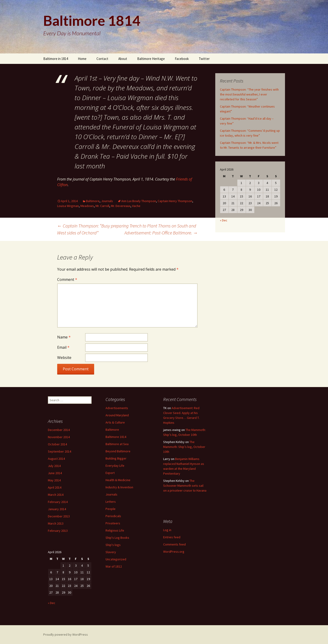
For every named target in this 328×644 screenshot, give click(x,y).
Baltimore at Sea (117, 444)
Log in (167, 530)
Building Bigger (116, 458)
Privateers (113, 523)
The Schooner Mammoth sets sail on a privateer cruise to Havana (185, 486)
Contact (102, 59)
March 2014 (56, 495)
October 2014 (57, 444)
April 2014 (55, 487)
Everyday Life (115, 466)
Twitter (204, 59)
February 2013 (58, 531)
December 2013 (59, 516)
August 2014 (56, 459)
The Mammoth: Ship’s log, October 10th (184, 447)
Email (63, 347)
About (123, 59)
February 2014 (58, 502)
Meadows (87, 206)
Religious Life (115, 530)
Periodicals (113, 516)
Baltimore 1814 (116, 437)
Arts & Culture (115, 422)
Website (64, 358)
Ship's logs (113, 545)
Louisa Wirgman (68, 206)
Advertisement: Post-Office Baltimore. (161, 233)
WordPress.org (174, 552)
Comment (67, 279)
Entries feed (172, 537)
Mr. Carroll (102, 206)
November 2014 (59, 437)
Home (82, 59)
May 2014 (54, 480)
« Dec (224, 220)
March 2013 (56, 523)
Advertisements (117, 408)
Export (110, 473)
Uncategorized (116, 559)
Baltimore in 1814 (56, 59)
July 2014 (54, 466)
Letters (111, 502)
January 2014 (57, 509)
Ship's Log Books (117, 538)
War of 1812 (114, 566)
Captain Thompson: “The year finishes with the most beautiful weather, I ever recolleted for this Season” (249, 94)
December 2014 (59, 430)
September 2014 (60, 451)
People (111, 509)
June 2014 (55, 473)
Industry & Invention (119, 487)
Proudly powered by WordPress (66, 634)
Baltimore (93, 201)
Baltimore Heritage (151, 59)
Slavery (111, 552)
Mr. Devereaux (121, 206)
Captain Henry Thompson (175, 201)
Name (64, 337)
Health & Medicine (118, 480)
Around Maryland (117, 415)
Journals (107, 201)
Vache (136, 206)
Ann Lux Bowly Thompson (139, 201)
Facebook (182, 59)
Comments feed (174, 544)
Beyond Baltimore (118, 451)
